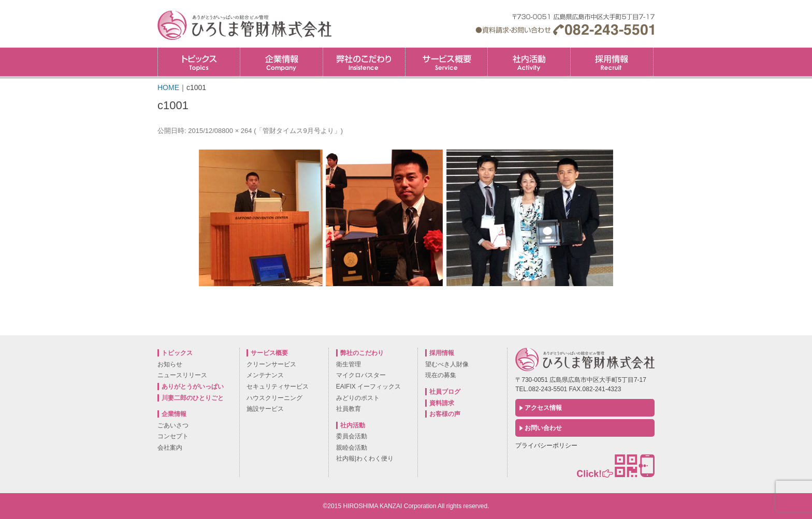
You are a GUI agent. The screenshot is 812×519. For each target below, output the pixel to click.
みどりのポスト (358, 398)
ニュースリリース (182, 375)
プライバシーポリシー (546, 446)
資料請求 (442, 403)
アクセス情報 (543, 408)
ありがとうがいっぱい (193, 387)
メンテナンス (265, 375)
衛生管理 (349, 364)
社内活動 (529, 62)
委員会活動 (352, 436)
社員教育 (349, 409)
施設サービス (265, 409)
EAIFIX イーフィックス (368, 387)
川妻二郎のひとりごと (193, 398)
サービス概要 (446, 62)
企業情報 (281, 62)
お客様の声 (445, 414)
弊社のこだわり (364, 62)
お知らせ (170, 364)
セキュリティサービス (278, 387)
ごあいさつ (173, 425)
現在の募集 (441, 375)
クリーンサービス (271, 364)
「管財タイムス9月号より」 (298, 131)
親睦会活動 (352, 448)
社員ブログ (445, 392)
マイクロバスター (361, 375)
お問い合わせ (543, 428)
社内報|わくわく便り (365, 458)
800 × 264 (237, 131)
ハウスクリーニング (274, 398)
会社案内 (170, 448)
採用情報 (653, 51)
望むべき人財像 (447, 364)
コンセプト (173, 436)
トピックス (199, 62)
